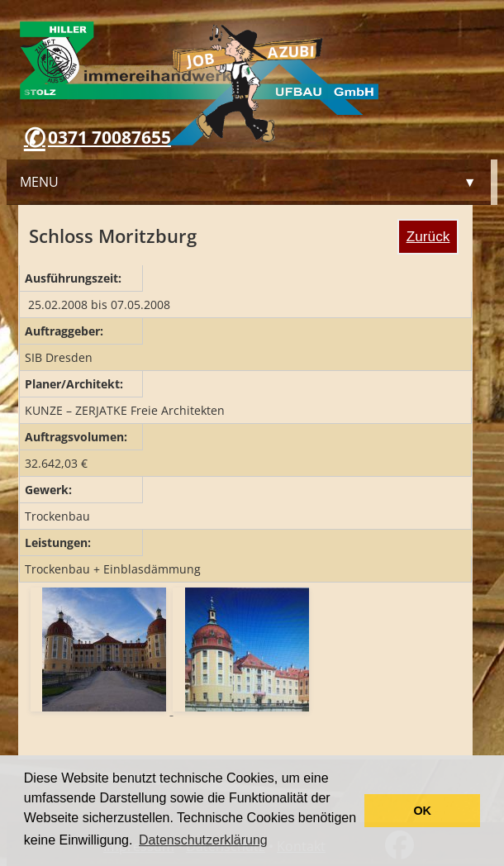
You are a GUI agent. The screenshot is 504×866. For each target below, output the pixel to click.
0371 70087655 (109, 137)
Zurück (428, 236)
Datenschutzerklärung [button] (203, 840)
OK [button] (422, 811)
